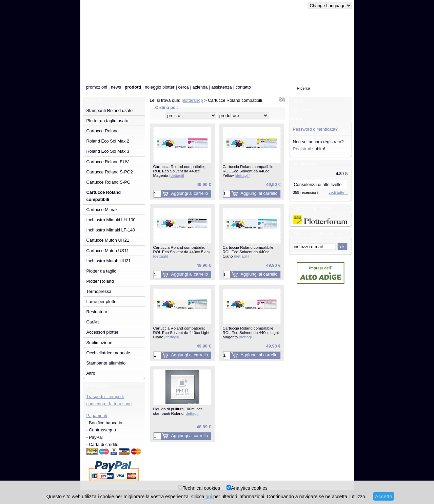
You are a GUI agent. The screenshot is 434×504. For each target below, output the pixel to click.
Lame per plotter (102, 302)
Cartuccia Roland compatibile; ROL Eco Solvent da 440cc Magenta (179, 171)
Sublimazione (100, 343)
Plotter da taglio (102, 271)
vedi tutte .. (338, 192)
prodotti (133, 87)
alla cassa (332, 70)
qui (209, 497)
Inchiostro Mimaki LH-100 (111, 220)
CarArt (93, 322)
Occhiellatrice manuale (108, 353)
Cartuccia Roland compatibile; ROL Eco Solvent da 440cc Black (182, 252)
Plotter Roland (100, 281)
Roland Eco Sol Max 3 (108, 151)
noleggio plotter (160, 87)
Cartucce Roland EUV (108, 162)
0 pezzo (294, 70)
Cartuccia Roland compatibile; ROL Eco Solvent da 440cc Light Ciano (181, 332)
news (116, 87)
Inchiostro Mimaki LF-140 (111, 230)
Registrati (302, 149)
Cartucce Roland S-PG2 (110, 172)
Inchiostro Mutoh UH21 (109, 261)
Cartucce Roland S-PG (108, 182)
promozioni (97, 87)
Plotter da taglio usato (107, 121)
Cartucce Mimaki (103, 210)
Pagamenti (97, 416)
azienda (200, 87)
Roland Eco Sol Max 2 (108, 141)
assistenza (221, 87)
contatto (243, 87)
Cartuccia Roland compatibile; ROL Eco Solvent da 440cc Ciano (249, 252)
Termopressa (99, 291)
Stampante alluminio (106, 363)
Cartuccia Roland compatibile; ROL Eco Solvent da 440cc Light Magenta (251, 332)
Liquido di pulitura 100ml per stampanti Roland (178, 411)
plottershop (192, 100)
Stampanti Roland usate (110, 110)
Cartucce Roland (103, 131)
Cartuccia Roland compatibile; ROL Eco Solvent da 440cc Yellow (249, 171)
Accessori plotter (103, 332)
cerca (183, 87)
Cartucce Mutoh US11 (108, 251)
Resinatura (97, 312)
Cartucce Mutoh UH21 (108, 240)
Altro (91, 373)
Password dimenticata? (315, 129)
